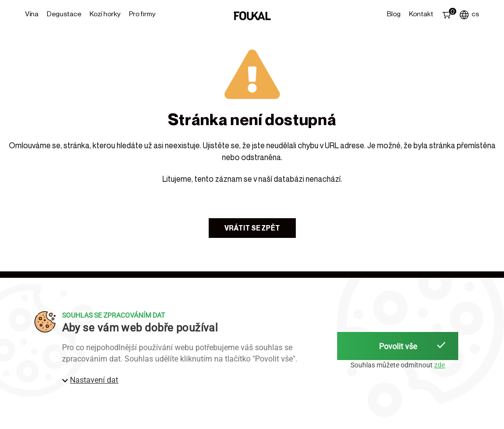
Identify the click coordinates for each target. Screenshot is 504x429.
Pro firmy (142, 14)
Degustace (64, 14)
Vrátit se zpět (252, 228)
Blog (394, 14)
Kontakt (421, 14)
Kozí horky (105, 14)
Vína (32, 14)
